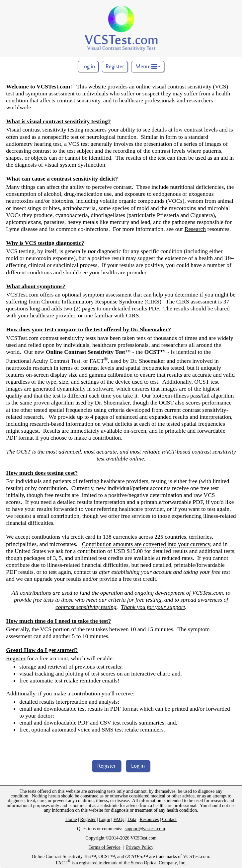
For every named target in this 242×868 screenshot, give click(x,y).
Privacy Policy (140, 847)
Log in (138, 766)
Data (132, 819)
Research (195, 229)
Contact (169, 819)
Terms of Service (105, 847)
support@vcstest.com (145, 829)
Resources (149, 819)
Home (71, 819)
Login (105, 819)
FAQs (119, 819)
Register (115, 67)
